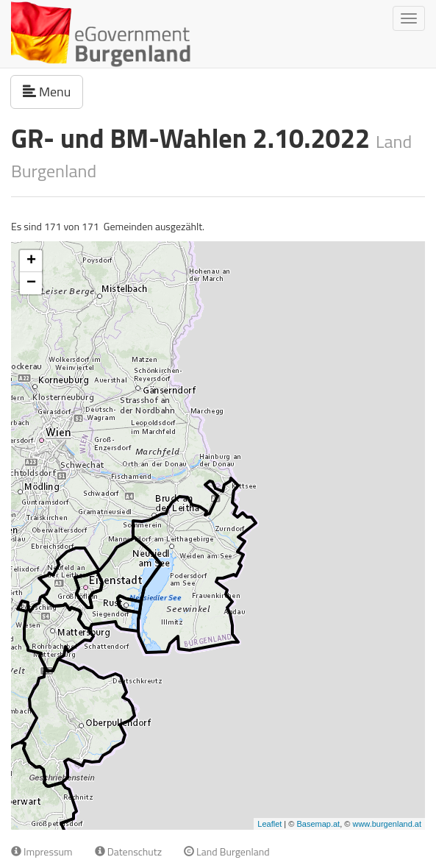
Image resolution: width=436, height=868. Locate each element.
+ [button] (31, 261)
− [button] (31, 283)
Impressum (42, 851)
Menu (53, 91)
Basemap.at (318, 824)
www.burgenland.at (387, 824)
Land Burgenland (227, 851)
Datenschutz (128, 851)
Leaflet (269, 824)
